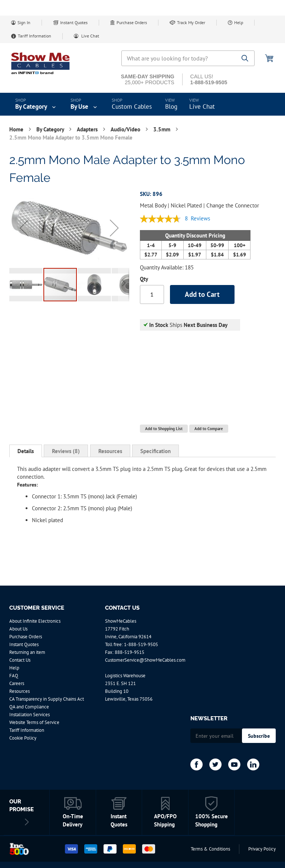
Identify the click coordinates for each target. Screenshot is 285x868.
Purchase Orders (132, 22)
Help (239, 22)
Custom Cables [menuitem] (132, 107)
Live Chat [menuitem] (202, 107)
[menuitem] (36, 104)
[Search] (245, 59)
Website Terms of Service (34, 722)
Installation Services (30, 715)
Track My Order (191, 22)
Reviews (66, 451)
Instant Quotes (74, 22)
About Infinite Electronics (35, 621)
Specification (155, 451)
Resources (110, 451)
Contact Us (20, 660)
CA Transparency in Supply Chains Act (47, 699)
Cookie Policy (23, 738)
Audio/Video (126, 129)
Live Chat (90, 36)
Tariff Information (35, 36)
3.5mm (163, 129)
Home (17, 129)
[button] (24, 228)
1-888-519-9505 (141, 644)
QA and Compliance (29, 707)
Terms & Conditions (210, 849)
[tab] (26, 451)
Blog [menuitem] (171, 107)
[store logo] (41, 63)
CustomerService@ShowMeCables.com (145, 660)
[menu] (142, 104)
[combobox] (188, 58)
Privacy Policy (262, 849)
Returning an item (27, 652)
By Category (51, 129)
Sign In (24, 22)
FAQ (14, 676)
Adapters (88, 129)
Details (26, 451)
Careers (17, 683)
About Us (18, 629)
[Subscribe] (259, 736)
